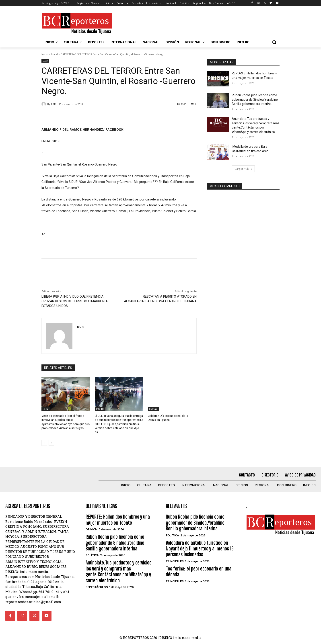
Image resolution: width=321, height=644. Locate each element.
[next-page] (51, 443)
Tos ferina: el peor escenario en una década (199, 571)
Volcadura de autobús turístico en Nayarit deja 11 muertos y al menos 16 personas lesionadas (200, 549)
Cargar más (243, 169)
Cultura (153, 409)
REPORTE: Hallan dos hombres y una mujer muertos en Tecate (118, 520)
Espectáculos (97, 587)
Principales (175, 561)
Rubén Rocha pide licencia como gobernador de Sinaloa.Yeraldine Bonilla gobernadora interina (255, 99)
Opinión (92, 529)
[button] (274, 42)
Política (92, 555)
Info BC (100, 409)
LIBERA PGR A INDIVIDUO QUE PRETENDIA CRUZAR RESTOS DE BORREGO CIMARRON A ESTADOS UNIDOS (75, 301)
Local (54, 54)
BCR (53, 104)
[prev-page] (44, 443)
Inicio (45, 54)
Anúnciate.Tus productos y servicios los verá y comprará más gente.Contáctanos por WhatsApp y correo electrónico (118, 571)
